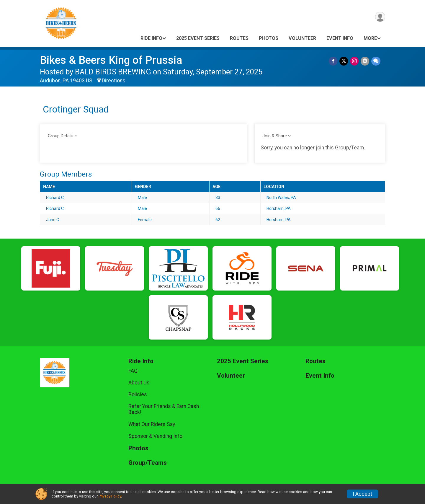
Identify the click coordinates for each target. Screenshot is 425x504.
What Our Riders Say (152, 424)
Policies (138, 394)
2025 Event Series (198, 38)
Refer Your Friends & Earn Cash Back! (164, 409)
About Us (139, 383)
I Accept (362, 494)
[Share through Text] (376, 61)
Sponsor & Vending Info (155, 436)
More (370, 38)
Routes (239, 38)
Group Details (61, 136)
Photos (269, 38)
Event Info (340, 38)
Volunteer (302, 38)
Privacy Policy (110, 496)
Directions (114, 81)
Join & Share (275, 136)
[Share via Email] (365, 61)
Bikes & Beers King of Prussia (111, 60)
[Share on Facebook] (334, 61)
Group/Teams (148, 463)
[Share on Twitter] (345, 61)
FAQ (133, 371)
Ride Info (151, 38)
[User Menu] (380, 17)
